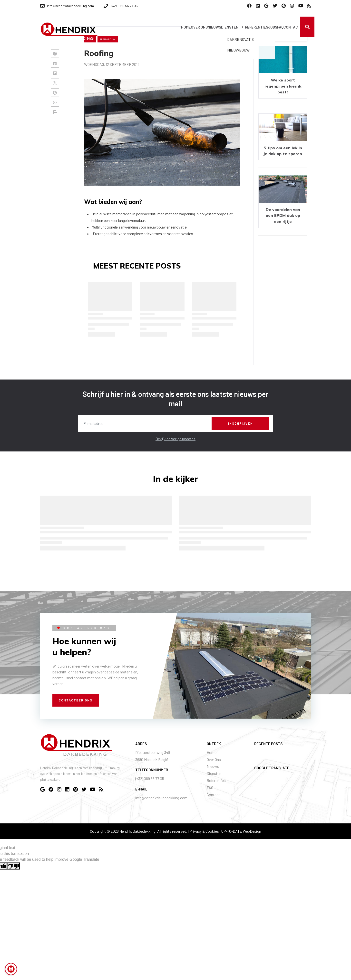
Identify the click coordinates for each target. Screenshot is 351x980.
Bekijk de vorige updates (175, 439)
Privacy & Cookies (204, 831)
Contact (213, 795)
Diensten (214, 773)
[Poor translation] (13, 866)
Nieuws (213, 766)
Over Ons (214, 759)
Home (212, 752)
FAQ (210, 787)
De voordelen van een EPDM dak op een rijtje (283, 215)
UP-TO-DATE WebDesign (241, 831)
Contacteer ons (76, 700)
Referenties (216, 780)
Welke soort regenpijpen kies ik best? (283, 86)
